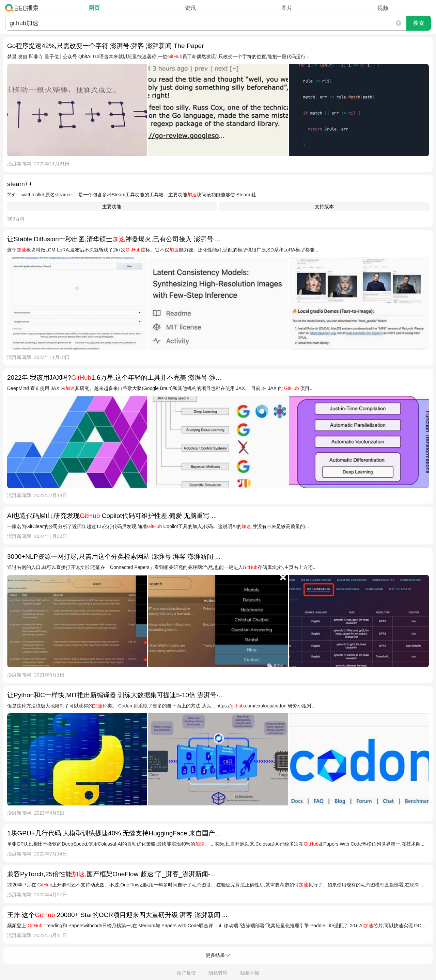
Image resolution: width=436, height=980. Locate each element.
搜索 (419, 23)
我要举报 (250, 973)
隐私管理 (218, 973)
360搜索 (23, 8)
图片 (287, 8)
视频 (383, 8)
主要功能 (112, 207)
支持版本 (324, 207)
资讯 (190, 8)
